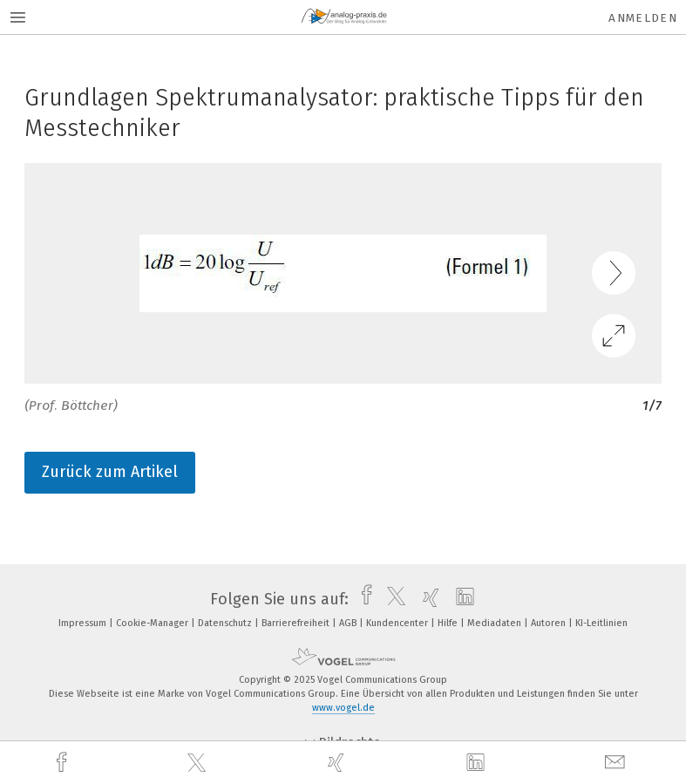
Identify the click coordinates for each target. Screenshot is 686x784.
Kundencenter (398, 623)
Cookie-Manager (153, 623)
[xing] (338, 763)
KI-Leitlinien (601, 623)
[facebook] (64, 763)
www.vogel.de (343, 708)
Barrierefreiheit (297, 623)
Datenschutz (226, 623)
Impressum (84, 623)
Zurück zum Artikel (110, 472)
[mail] (617, 763)
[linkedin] (478, 763)
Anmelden (643, 18)
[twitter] (199, 763)
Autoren (550, 623)
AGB (349, 623)
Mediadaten (496, 623)
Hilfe (449, 623)
